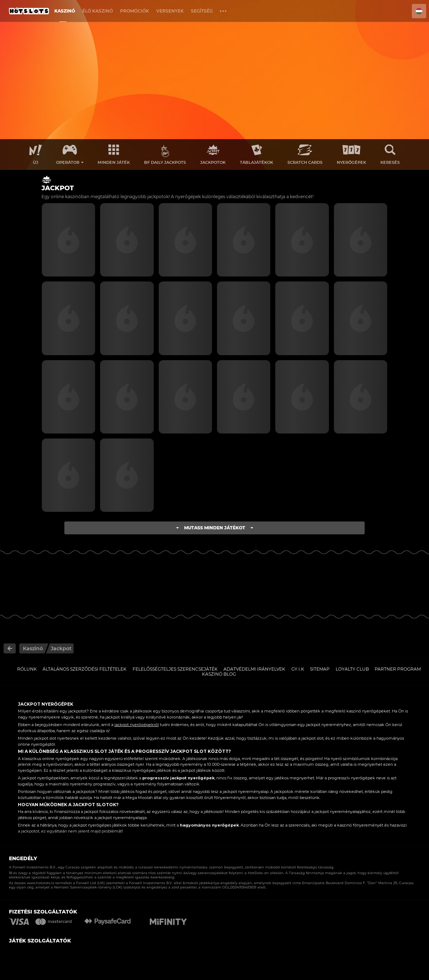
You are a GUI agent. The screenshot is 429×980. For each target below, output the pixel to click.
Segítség (202, 11)
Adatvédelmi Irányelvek (254, 669)
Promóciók (135, 11)
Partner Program (398, 669)
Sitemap (320, 669)
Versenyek (170, 11)
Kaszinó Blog (219, 674)
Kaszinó (65, 11)
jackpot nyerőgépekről (137, 725)
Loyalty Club (352, 669)
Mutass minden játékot (215, 528)
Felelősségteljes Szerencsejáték (175, 669)
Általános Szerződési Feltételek (85, 669)
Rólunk (27, 669)
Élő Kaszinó (98, 11)
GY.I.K (298, 669)
